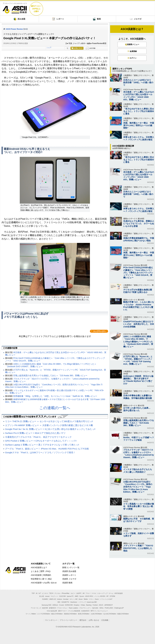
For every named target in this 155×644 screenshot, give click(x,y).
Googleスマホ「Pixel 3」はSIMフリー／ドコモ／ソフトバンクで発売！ (40, 452)
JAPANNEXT (108, 605)
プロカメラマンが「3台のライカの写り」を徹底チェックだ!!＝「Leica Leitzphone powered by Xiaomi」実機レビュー (139, 454)
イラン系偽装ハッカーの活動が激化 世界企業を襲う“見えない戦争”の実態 (139, 506)
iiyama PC (70, 596)
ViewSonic (74, 602)
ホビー (73, 593)
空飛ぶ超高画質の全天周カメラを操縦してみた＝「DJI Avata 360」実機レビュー (50, 375)
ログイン (132, 58)
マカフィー (54, 596)
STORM (112, 596)
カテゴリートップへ (99, 331)
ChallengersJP (119, 608)
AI (37, 593)
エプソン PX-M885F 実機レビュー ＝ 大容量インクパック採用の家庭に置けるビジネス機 (49, 425)
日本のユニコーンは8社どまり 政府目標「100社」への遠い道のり (138, 82)
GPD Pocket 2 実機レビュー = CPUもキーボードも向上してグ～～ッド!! (41, 441)
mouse (47, 596)
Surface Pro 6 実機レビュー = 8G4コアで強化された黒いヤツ (35, 433)
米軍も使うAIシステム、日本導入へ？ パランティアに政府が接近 (139, 138)
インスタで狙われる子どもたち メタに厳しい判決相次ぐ (139, 471)
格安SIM (45, 608)
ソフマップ (82, 602)
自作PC (79, 593)
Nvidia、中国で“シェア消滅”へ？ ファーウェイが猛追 (139, 439)
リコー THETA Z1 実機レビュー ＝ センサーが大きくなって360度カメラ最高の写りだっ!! (49, 421)
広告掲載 (105, 620)
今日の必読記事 (52, 611)
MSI (59, 602)
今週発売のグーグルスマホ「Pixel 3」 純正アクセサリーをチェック (38, 437)
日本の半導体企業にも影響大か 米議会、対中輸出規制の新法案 (139, 397)
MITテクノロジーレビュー (99, 611)
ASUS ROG (89, 596)
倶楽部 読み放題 (69, 571)
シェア (49, 48)
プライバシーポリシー (68, 620)
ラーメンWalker (31, 614)
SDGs (101, 608)
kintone (60, 599)
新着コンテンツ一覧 (71, 567)
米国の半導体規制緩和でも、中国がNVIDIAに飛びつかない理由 (139, 239)
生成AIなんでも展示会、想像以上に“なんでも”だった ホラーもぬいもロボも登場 (139, 223)
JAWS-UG (53, 599)
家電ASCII (52, 608)
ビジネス (45, 593)
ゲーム (111, 593)
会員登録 (132, 51)
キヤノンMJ (73, 599)
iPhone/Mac (66, 593)
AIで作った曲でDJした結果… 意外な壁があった (138, 409)
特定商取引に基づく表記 (41, 579)
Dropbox (77, 605)
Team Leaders (73, 608)
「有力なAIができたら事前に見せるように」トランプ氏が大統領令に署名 (139, 111)
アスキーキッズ (36, 608)
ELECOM (62, 596)
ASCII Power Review (14, 29)
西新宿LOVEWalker (70, 614)
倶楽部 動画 (67, 583)
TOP (33, 593)
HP (107, 596)
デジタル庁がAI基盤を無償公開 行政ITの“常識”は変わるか (139, 291)
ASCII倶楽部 (15, 9)
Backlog (89, 605)
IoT (40, 593)
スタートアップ (102, 593)
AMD (76, 596)
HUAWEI (45, 599)
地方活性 (95, 608)
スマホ (94, 593)
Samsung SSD (46, 605)
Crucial (61, 605)
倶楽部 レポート (69, 575)
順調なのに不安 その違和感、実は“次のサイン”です (139, 520)
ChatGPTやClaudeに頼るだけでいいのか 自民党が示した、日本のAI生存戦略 (139, 324)
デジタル (57, 593)
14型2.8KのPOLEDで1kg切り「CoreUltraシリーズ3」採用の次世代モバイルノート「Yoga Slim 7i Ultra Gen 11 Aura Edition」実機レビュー (138, 487)
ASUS (101, 605)
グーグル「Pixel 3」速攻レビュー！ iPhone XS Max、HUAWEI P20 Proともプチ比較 (47, 449)
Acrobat (66, 599)
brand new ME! (92, 602)
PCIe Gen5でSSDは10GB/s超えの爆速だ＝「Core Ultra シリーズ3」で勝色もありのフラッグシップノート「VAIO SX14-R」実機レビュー (138, 273)
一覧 (67, 48)
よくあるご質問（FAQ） (41, 571)
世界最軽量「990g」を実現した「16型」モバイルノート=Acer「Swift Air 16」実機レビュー (55, 396)
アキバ (88, 593)
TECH (51, 593)
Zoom (97, 599)
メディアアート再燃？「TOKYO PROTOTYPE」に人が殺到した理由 (138, 548)
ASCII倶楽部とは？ (132, 29)
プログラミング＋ (85, 608)
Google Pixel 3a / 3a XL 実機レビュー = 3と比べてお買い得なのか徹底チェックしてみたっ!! (50, 429)
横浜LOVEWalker (57, 614)
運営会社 (83, 620)
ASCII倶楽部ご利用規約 (41, 575)
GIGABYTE (65, 602)
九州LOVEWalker (96, 614)
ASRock (55, 605)
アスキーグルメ (62, 608)
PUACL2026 (109, 608)
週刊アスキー (63, 611)
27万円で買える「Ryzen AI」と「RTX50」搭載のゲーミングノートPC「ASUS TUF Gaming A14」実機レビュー (138, 360)
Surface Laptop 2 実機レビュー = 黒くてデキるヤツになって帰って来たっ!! (42, 445)
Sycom (82, 596)
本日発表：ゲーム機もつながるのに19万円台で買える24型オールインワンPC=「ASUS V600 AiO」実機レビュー (139, 96)
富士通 (42, 596)
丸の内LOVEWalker (110, 614)
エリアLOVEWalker (44, 614)
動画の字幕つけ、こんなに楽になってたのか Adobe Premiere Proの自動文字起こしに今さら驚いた (139, 306)
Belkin (86, 599)
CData (83, 605)
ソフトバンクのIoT (106, 599)
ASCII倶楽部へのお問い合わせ (44, 583)
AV (84, 593)
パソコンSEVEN (100, 596)
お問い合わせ (94, 620)
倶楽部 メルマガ (69, 579)
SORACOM (69, 605)
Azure (81, 599)
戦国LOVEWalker (123, 614)
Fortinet (95, 605)
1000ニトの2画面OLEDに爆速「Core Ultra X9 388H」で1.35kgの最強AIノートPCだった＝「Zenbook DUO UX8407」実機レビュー (138, 342)
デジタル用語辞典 (74, 611)
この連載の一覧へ (55, 408)
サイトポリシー (51, 620)
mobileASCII (85, 611)
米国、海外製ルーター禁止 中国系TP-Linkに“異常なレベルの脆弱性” (139, 125)
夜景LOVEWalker (84, 614)
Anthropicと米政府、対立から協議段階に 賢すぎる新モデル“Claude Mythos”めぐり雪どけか (138, 380)
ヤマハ (91, 599)
